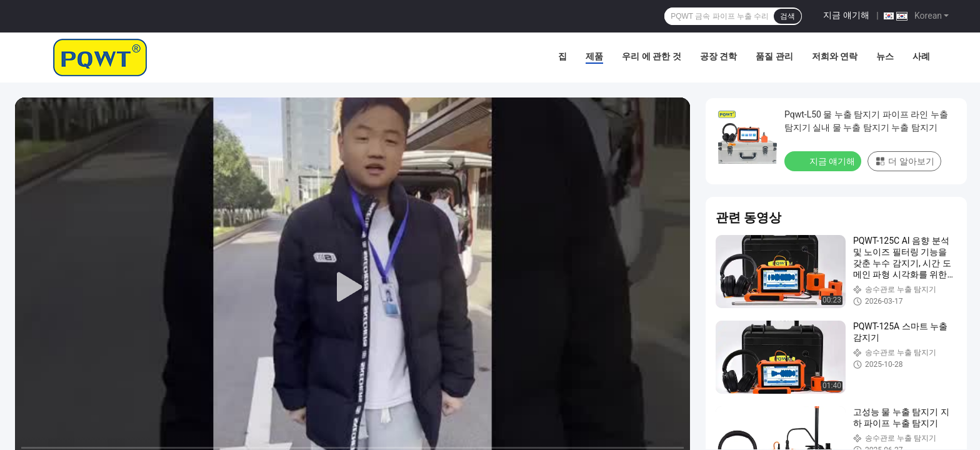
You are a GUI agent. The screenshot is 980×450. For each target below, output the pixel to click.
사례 (921, 56)
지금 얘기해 (846, 15)
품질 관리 (774, 56)
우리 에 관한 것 (651, 56)
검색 (787, 16)
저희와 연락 (835, 56)
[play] (352, 287)
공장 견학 (718, 56)
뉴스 (885, 56)
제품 (594, 56)
